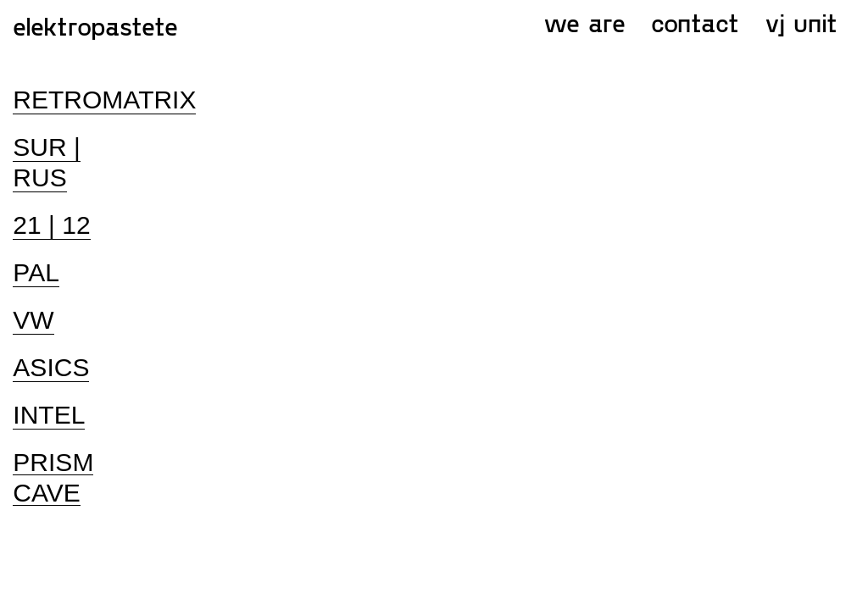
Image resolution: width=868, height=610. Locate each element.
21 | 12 (51, 225)
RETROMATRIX (104, 100)
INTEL (49, 415)
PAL (36, 272)
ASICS (51, 367)
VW (33, 320)
